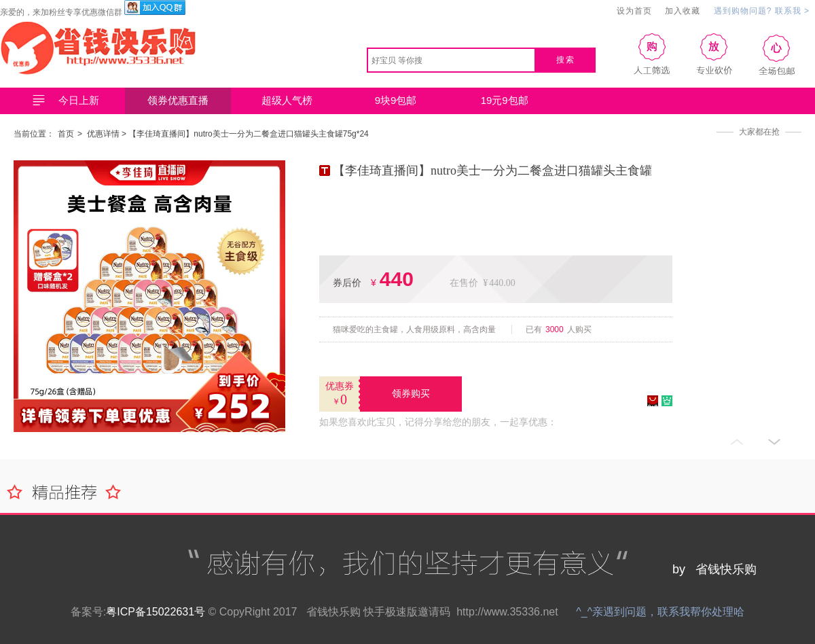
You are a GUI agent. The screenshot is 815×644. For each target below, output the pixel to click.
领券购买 (411, 394)
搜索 (566, 60)
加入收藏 (683, 11)
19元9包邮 (505, 100)
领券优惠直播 (178, 100)
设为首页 (634, 11)
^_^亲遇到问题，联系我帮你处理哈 (660, 612)
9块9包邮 (396, 100)
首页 (66, 134)
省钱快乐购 (333, 612)
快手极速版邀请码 (407, 612)
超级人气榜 (287, 100)
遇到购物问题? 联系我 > (762, 11)
